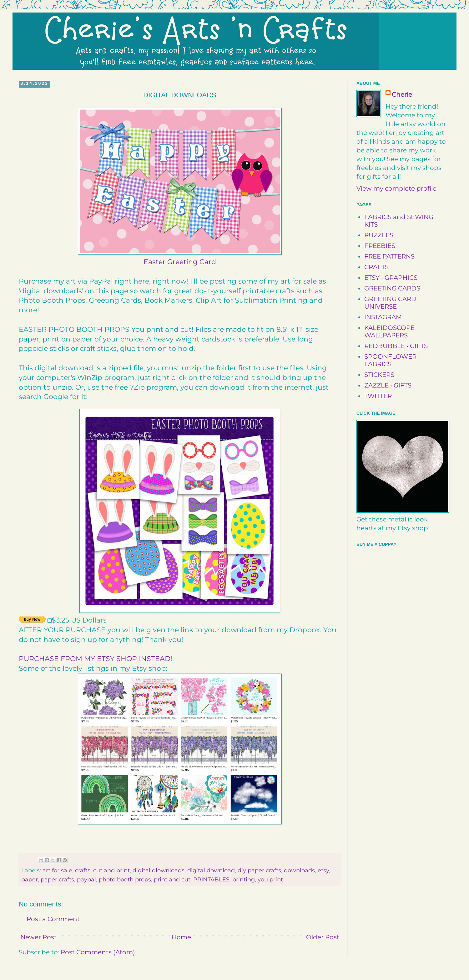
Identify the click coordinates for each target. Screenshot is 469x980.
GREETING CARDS (392, 288)
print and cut (172, 880)
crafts (83, 870)
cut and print (111, 870)
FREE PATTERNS (389, 256)
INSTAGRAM (383, 317)
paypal (86, 880)
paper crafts (57, 880)
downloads (299, 870)
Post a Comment (53, 919)
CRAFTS (376, 267)
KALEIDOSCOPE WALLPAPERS (389, 331)
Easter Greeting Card (180, 262)
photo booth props (125, 880)
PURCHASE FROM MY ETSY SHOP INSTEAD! (96, 659)
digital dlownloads (159, 870)
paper (30, 880)
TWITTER (378, 396)
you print (270, 880)
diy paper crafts (259, 870)
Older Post (323, 937)
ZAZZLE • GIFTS (388, 385)
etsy (323, 870)
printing (244, 880)
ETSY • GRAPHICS (391, 278)
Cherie (402, 95)
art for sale (57, 870)
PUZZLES (379, 235)
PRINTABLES (211, 880)
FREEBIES (380, 246)
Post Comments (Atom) (98, 952)
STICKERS (379, 375)
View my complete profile (396, 188)
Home (181, 937)
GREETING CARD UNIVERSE (390, 303)
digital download (211, 870)
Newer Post (38, 937)
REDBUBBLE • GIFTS (396, 346)
